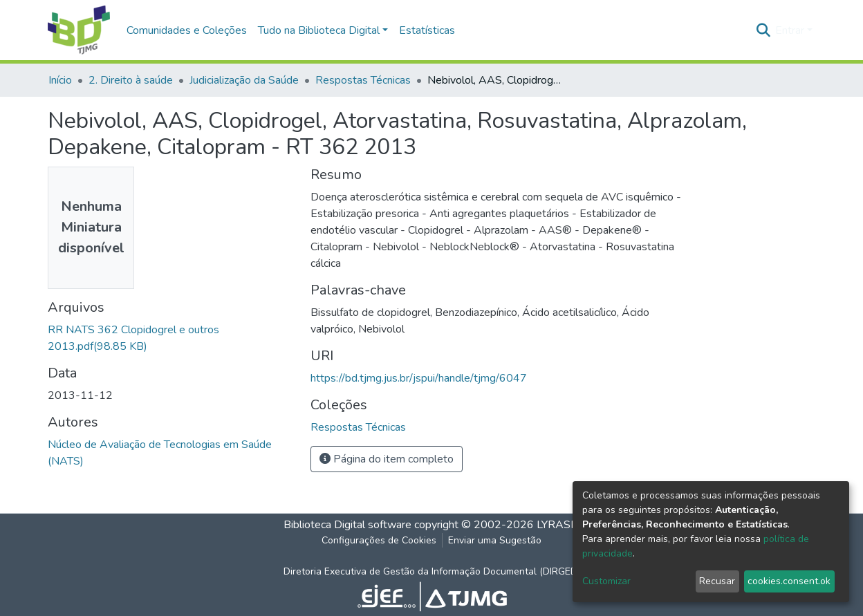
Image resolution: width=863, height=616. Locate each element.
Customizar (606, 581)
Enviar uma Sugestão (495, 540)
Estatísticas (427, 30)
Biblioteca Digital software (347, 525)
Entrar (790, 30)
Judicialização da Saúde (244, 80)
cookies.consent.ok (789, 581)
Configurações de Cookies (379, 540)
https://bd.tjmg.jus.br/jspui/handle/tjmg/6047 (419, 378)
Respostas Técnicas (363, 80)
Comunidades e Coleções (187, 30)
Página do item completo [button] (387, 459)
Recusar (717, 581)
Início (60, 80)
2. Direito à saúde (131, 80)
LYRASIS (558, 525)
